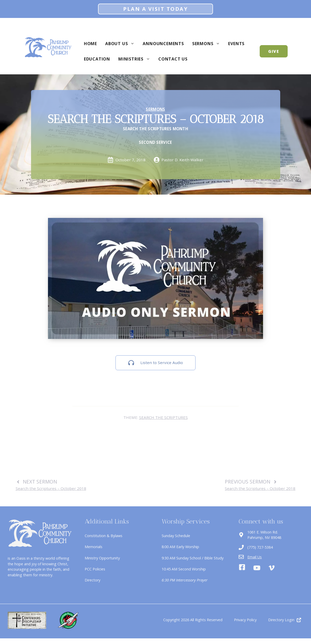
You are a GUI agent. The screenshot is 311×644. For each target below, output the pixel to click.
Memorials (94, 547)
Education (97, 59)
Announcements (163, 44)
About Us (122, 44)
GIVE (274, 51)
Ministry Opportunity (102, 558)
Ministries (136, 59)
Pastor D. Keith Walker (182, 160)
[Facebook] (242, 568)
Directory (93, 580)
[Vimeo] (271, 568)
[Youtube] (257, 568)
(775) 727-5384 (260, 547)
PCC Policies (95, 569)
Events (236, 44)
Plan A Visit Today (156, 9)
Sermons (208, 44)
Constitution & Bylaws (104, 536)
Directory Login (281, 620)
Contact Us (173, 59)
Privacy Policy (245, 620)
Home (90, 44)
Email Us (255, 557)
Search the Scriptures (163, 417)
